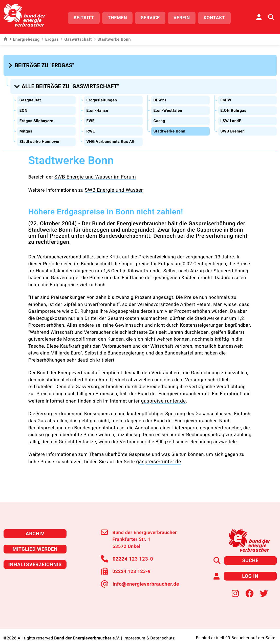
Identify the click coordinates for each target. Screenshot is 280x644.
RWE (91, 128)
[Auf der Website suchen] (271, 16)
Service (153, 17)
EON (23, 107)
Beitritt (86, 17)
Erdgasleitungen (102, 97)
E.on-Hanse (98, 107)
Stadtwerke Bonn (170, 128)
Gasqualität (30, 97)
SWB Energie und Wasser (112, 185)
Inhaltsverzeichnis (35, 557)
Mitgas (26, 128)
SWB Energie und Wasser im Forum (93, 173)
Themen (120, 17)
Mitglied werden (35, 542)
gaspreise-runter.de (162, 396)
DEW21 (160, 97)
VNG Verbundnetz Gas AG (112, 138)
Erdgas (50, 38)
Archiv (35, 528)
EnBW (226, 97)
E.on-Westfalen (168, 107)
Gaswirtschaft (76, 38)
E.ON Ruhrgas (234, 107)
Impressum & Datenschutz (149, 630)
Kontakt (217, 17)
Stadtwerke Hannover (40, 138)
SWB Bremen (233, 128)
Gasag (159, 117)
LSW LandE (231, 117)
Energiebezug (24, 38)
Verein (184, 17)
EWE (91, 117)
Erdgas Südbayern (37, 117)
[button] (42, 64)
